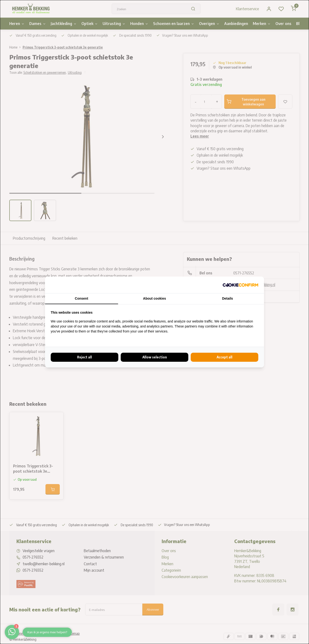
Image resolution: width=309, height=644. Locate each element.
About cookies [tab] (154, 298)
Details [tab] (228, 298)
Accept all (224, 357)
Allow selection (155, 357)
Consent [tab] (81, 298)
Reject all (85, 357)
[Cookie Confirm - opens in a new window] (240, 285)
